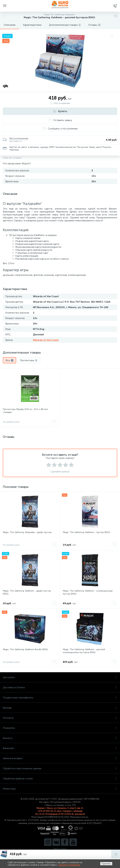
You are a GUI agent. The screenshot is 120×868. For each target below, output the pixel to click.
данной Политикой (69, 865)
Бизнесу (60, 738)
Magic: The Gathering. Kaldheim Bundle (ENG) (25, 649)
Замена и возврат (60, 758)
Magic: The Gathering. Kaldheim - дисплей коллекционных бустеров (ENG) (84, 651)
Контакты (60, 718)
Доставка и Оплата (60, 687)
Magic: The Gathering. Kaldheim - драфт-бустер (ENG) (27, 592)
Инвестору (60, 789)
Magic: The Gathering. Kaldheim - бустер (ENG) (86, 532)
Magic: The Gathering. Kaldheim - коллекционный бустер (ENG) (88, 592)
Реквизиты (60, 728)
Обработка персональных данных (60, 768)
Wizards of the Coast (46, 340)
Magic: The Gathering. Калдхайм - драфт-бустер (27, 532)
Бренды (60, 708)
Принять (106, 864)
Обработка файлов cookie (60, 779)
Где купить (60, 677)
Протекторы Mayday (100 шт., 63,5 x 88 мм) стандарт (25, 411)
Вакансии (60, 748)
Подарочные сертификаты (60, 698)
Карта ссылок (60, 849)
